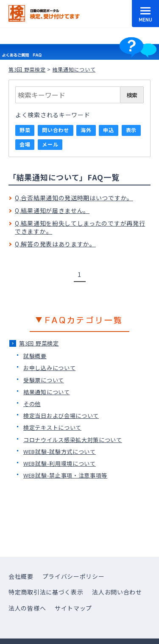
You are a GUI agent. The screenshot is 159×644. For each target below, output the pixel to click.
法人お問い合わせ (117, 592)
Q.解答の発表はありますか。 (55, 244)
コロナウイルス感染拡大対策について (73, 440)
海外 (86, 130)
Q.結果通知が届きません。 (52, 210)
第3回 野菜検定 (27, 69)
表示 (131, 130)
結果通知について (47, 392)
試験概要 (35, 356)
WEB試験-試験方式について (60, 452)
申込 (108, 130)
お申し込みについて (49, 368)
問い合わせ (56, 130)
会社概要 (21, 576)
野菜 (25, 130)
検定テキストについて (52, 427)
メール (50, 144)
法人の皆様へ (27, 608)
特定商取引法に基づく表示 (46, 592)
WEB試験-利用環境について (60, 463)
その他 (32, 404)
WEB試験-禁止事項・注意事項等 (65, 475)
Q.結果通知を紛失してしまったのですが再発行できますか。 (80, 227)
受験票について (44, 380)
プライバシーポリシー (74, 576)
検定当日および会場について (61, 416)
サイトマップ (73, 608)
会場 (25, 144)
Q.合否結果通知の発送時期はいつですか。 (74, 198)
